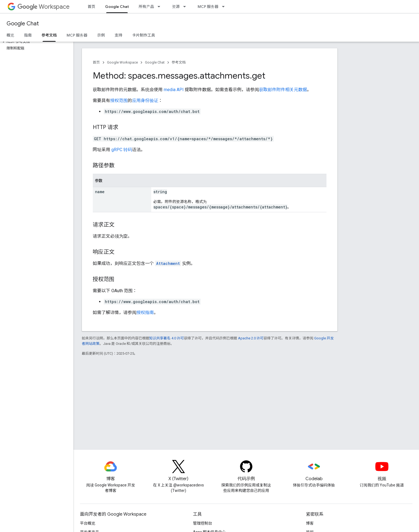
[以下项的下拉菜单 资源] (186, 7)
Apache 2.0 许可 (251, 338)
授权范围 (119, 101)
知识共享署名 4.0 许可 (167, 338)
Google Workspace (122, 62)
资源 (176, 7)
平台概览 (88, 523)
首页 (91, 7)
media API (174, 90)
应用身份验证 (145, 101)
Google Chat (23, 24)
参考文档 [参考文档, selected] (49, 35)
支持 (118, 35)
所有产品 (146, 7)
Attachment (168, 263)
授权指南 (145, 313)
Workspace (44, 7)
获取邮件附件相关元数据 (283, 90)
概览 (10, 35)
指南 (28, 35)
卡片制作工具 (144, 35)
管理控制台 (203, 523)
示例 (101, 35)
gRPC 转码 (122, 150)
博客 (310, 523)
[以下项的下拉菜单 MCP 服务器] (225, 7)
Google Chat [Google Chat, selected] (117, 7)
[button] (36, 42)
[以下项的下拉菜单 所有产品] (161, 7)
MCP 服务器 (208, 7)
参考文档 (179, 62)
